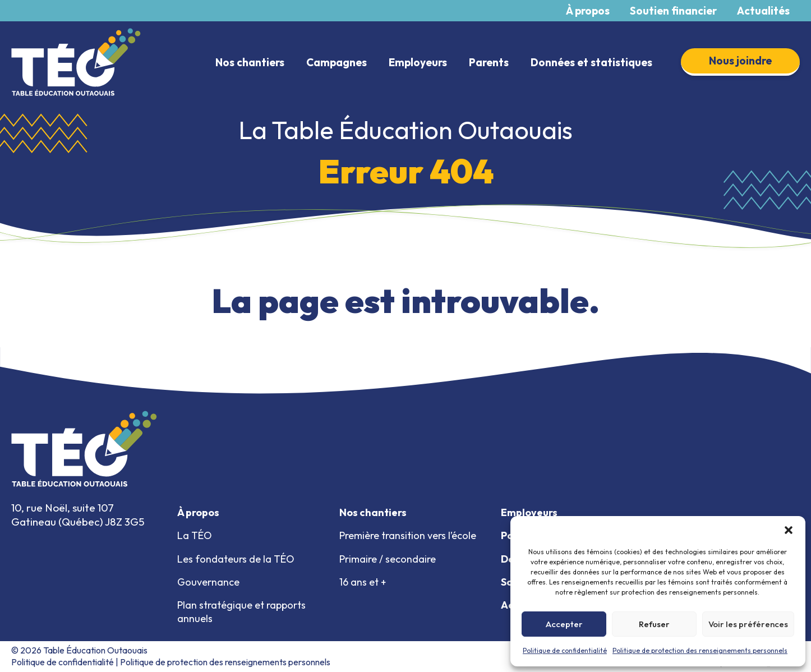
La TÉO (195, 535)
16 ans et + (363, 582)
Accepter (564, 624)
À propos (588, 11)
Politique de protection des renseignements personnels (700, 650)
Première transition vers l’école (408, 535)
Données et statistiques (591, 62)
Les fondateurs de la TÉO (236, 559)
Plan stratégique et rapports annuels (241, 611)
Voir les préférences (748, 624)
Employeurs (418, 62)
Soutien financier (673, 11)
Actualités (763, 11)
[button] (789, 530)
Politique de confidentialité (565, 650)
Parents (489, 62)
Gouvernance (208, 582)
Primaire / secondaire (388, 559)
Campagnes (337, 62)
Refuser (654, 624)
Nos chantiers (250, 62)
